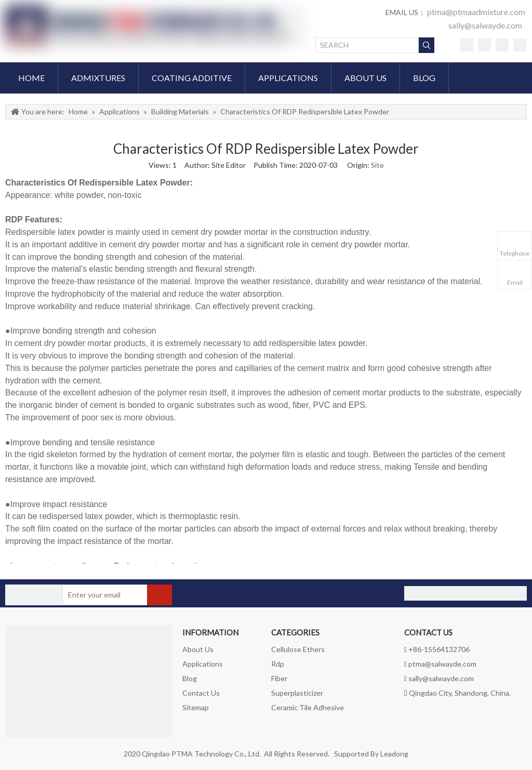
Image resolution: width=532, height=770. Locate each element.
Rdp (278, 664)
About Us (198, 649)
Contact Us (201, 693)
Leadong (394, 754)
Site (377, 165)
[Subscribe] (159, 595)
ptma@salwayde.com (442, 664)
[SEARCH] (367, 45)
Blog (190, 678)
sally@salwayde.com (485, 25)
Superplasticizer (297, 693)
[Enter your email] (103, 595)
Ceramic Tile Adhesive (308, 707)
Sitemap (196, 707)
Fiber (279, 678)
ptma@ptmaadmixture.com (476, 12)
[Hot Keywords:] (427, 45)
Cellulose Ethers (298, 649)
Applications (203, 664)
